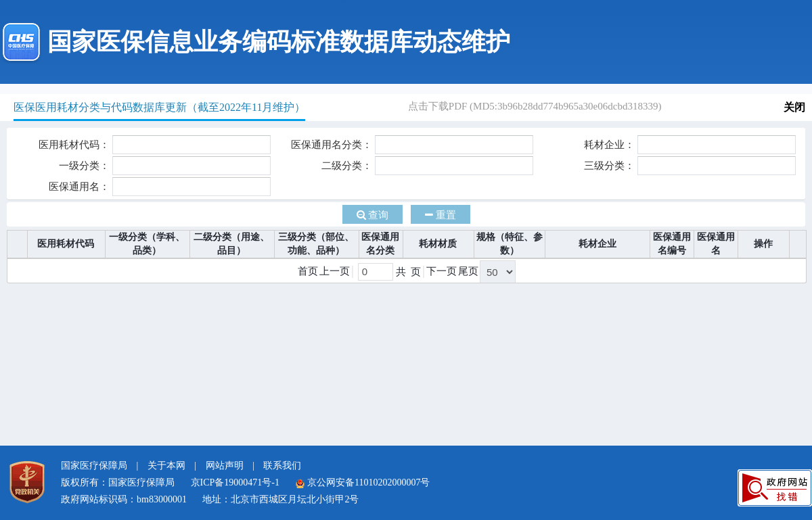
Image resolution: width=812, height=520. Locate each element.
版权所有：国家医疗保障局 (118, 482)
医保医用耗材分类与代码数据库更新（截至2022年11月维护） (159, 107)
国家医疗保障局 (94, 466)
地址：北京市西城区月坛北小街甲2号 (280, 499)
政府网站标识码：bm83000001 (124, 499)
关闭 (794, 107)
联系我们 (282, 466)
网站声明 (225, 466)
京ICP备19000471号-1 (235, 482)
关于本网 (166, 466)
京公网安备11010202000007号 (362, 482)
